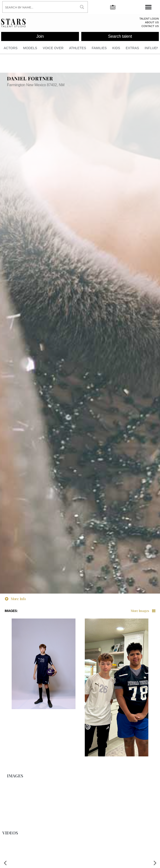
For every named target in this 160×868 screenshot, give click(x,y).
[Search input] (40, 7)
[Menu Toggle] (148, 7)
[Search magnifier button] (82, 7)
